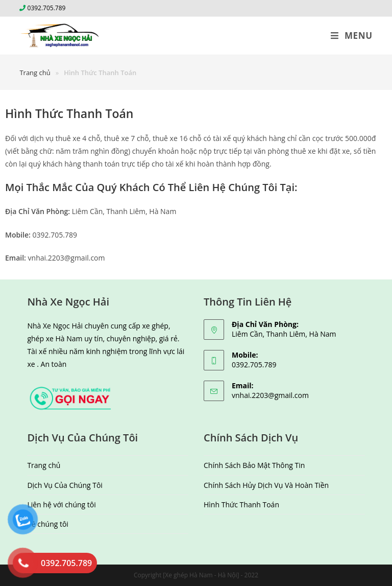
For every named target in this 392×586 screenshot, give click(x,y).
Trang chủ (44, 465)
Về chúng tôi (48, 524)
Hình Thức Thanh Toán (241, 505)
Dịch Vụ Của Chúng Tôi (65, 485)
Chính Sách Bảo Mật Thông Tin (254, 465)
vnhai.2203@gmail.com (270, 395)
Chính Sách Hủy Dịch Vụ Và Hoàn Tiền (266, 485)
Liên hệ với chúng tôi (61, 505)
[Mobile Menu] (351, 36)
